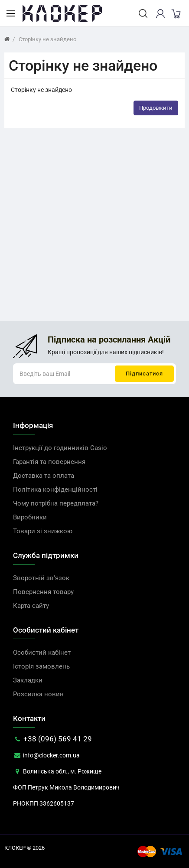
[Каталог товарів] (11, 13)
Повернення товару (43, 592)
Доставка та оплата (44, 476)
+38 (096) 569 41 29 (52, 739)
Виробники (30, 517)
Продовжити (156, 108)
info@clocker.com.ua (46, 755)
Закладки (28, 680)
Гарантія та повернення (49, 462)
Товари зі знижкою (43, 531)
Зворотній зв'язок (41, 578)
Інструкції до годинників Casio (60, 448)
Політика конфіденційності (55, 489)
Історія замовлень (41, 666)
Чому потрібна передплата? (56, 503)
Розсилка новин (38, 694)
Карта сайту (31, 606)
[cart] (176, 13)
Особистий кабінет (42, 653)
